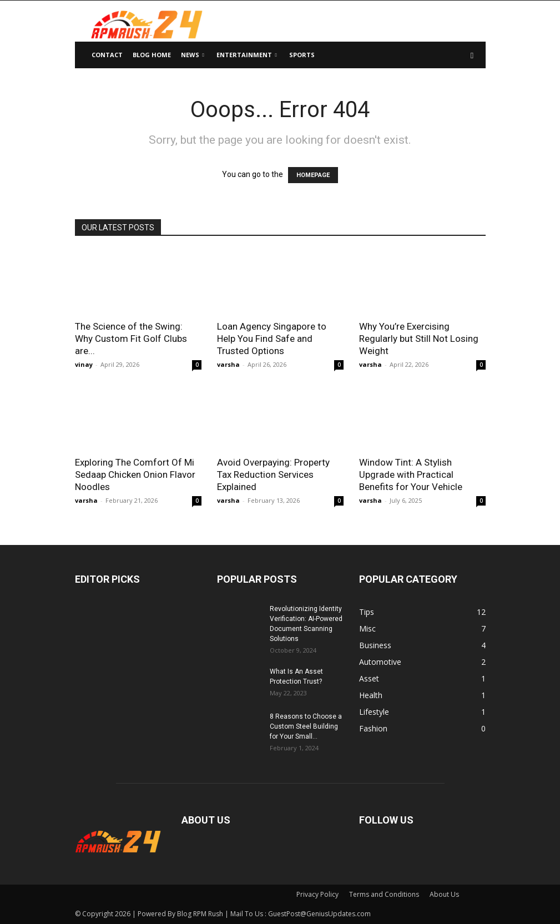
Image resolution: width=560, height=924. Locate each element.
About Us (444, 894)
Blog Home (152, 55)
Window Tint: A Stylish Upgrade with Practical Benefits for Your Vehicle (411, 474)
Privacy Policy (317, 894)
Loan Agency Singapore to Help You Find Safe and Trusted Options (272, 339)
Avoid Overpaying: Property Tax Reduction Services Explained (273, 474)
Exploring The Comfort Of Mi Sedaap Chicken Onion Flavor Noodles (135, 474)
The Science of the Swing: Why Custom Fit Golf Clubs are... (131, 339)
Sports (302, 55)
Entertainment (247, 55)
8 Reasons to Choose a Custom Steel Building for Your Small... (306, 726)
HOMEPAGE (313, 175)
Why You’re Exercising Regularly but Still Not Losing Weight (419, 339)
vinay (84, 364)
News (193, 55)
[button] (472, 55)
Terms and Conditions (384, 894)
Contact (107, 55)
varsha (228, 364)
